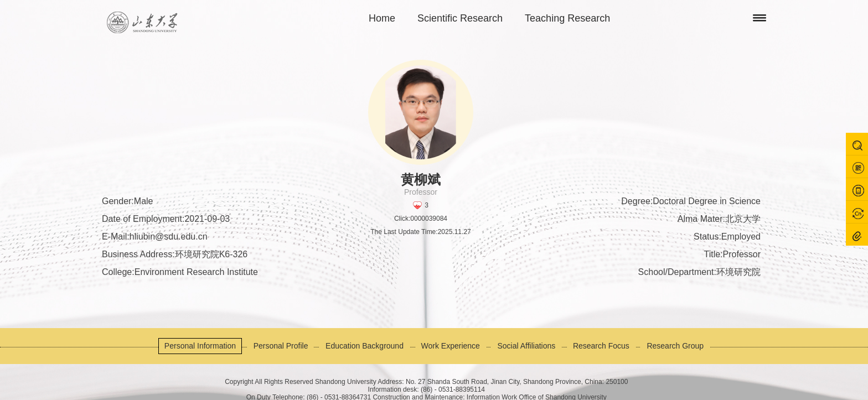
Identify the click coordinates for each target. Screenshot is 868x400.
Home (382, 18)
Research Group (675, 346)
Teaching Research (567, 18)
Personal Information (200, 346)
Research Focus (601, 346)
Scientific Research (460, 18)
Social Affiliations (526, 346)
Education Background (365, 346)
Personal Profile (281, 346)
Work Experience (451, 346)
